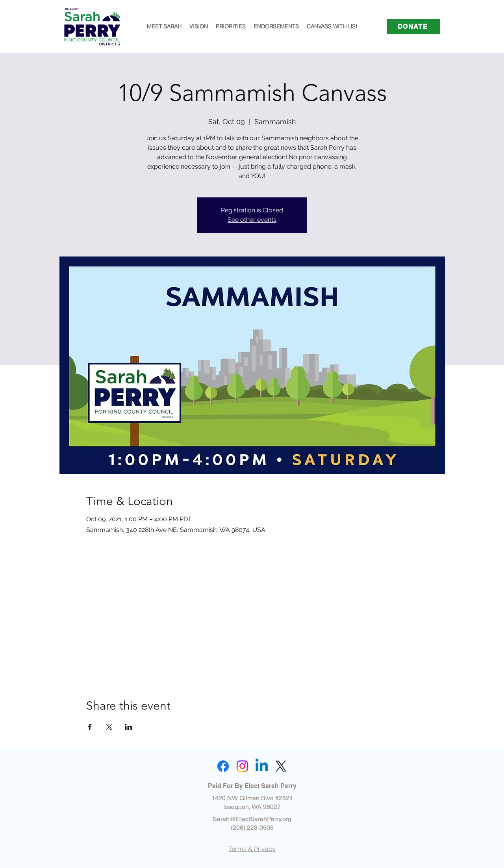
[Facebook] (223, 766)
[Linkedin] (262, 766)
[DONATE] (413, 27)
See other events (252, 220)
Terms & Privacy (252, 849)
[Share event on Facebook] (90, 727)
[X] (281, 766)
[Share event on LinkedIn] (129, 727)
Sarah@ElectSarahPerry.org (252, 819)
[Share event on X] (109, 727)
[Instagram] (242, 766)
